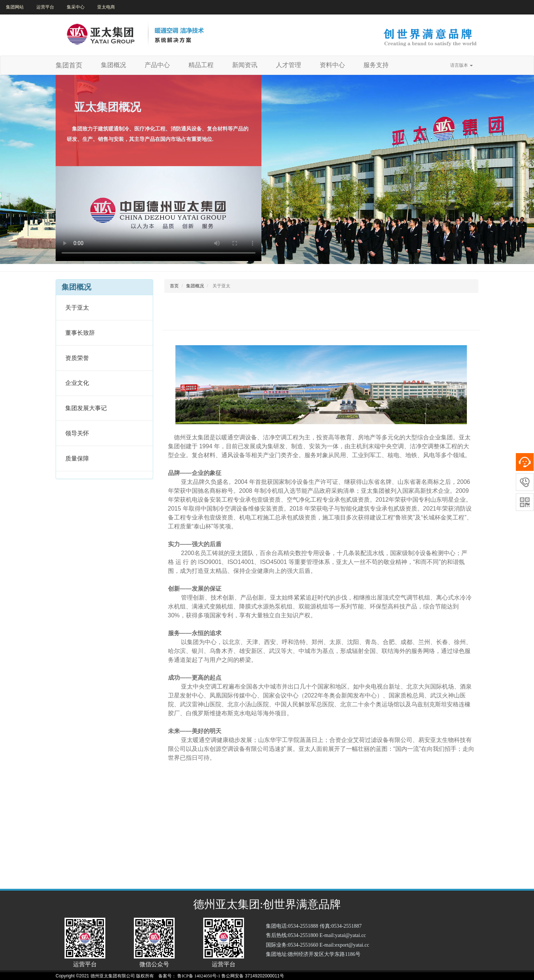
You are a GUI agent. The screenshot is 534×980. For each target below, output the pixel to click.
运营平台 (45, 7)
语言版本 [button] (462, 65)
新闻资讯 (245, 65)
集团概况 (116, 65)
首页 (174, 286)
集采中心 (76, 7)
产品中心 (157, 65)
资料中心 (332, 65)
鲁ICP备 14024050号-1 (199, 976)
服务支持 (376, 65)
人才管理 (289, 65)
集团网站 (15, 7)
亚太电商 (106, 7)
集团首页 (69, 65)
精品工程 (201, 65)
